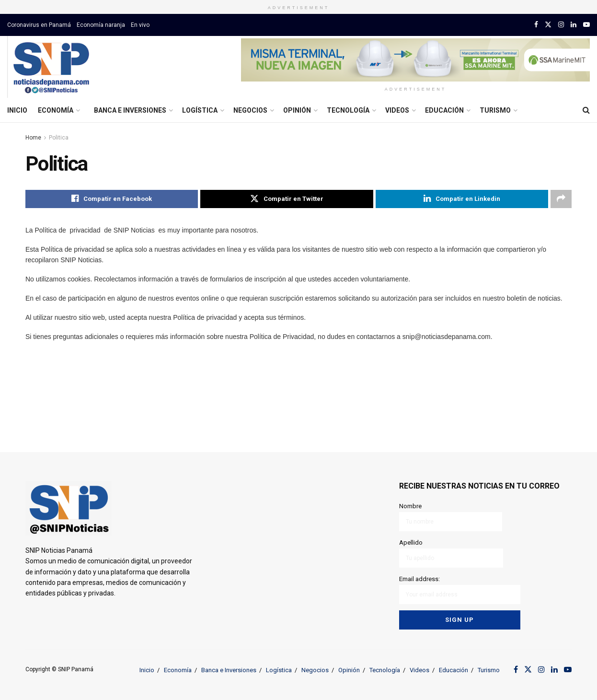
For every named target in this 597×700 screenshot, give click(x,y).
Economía (56, 110)
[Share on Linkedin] (462, 199)
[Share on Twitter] (287, 199)
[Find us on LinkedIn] (574, 25)
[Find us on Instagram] (561, 25)
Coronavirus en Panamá (39, 25)
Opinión (297, 110)
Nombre (451, 517)
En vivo (140, 25)
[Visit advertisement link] (415, 60)
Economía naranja (101, 25)
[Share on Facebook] (112, 199)
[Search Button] (586, 110)
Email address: (460, 589)
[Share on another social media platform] (561, 199)
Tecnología (348, 110)
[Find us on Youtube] (586, 25)
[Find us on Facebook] (536, 25)
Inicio (17, 110)
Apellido (451, 553)
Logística (200, 110)
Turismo (495, 110)
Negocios (250, 110)
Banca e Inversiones (130, 110)
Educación (444, 110)
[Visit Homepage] (51, 67)
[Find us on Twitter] (548, 25)
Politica (59, 138)
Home (33, 138)
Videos (397, 110)
